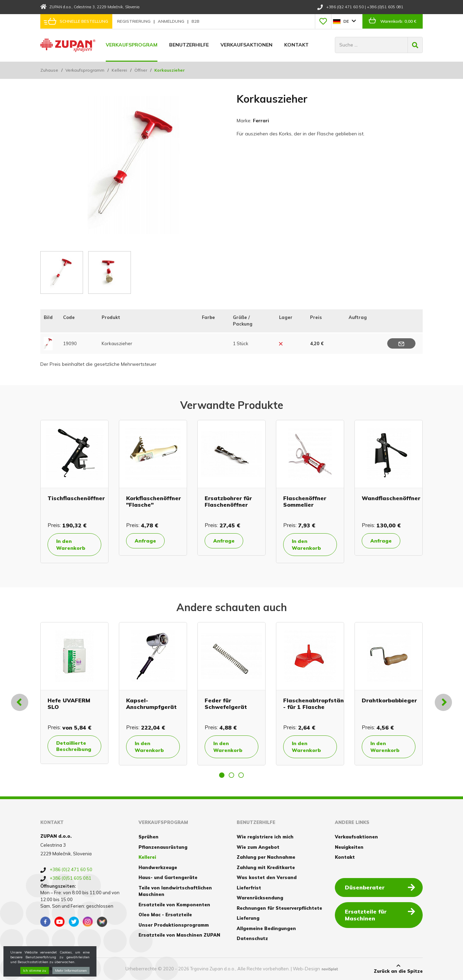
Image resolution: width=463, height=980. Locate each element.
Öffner (141, 70)
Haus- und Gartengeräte (168, 877)
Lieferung (248, 918)
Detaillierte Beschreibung (74, 746)
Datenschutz (252, 938)
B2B (196, 21)
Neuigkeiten (349, 847)
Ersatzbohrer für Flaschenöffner (228, 501)
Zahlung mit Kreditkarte (266, 867)
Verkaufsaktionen (246, 45)
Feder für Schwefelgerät (226, 704)
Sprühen (148, 837)
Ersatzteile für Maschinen (380, 915)
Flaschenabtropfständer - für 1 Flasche (318, 704)
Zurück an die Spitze (398, 969)
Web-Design (306, 969)
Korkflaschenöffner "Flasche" (153, 501)
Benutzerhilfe (189, 45)
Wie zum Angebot (258, 847)
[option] (74, 492)
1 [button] (222, 775)
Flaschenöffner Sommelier (305, 501)
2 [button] (231, 775)
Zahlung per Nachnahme (266, 857)
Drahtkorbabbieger (389, 700)
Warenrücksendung (260, 898)
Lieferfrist (249, 888)
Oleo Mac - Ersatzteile (165, 915)
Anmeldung (172, 21)
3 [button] (241, 775)
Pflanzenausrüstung (163, 847)
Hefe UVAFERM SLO (69, 704)
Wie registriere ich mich (265, 837)
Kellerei (119, 70)
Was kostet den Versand (267, 877)
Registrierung (134, 21)
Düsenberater (380, 887)
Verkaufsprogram (132, 45)
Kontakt (296, 45)
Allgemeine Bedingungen (266, 928)
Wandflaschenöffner (391, 498)
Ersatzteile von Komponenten (174, 905)
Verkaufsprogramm (85, 70)
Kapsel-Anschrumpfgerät (151, 704)
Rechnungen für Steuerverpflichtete (279, 908)
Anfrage (145, 541)
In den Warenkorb (71, 545)
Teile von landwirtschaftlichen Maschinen (175, 891)
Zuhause (49, 70)
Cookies (50, 969)
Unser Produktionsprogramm (174, 925)
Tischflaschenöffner (76, 498)
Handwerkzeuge (158, 867)
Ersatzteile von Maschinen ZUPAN (179, 935)
